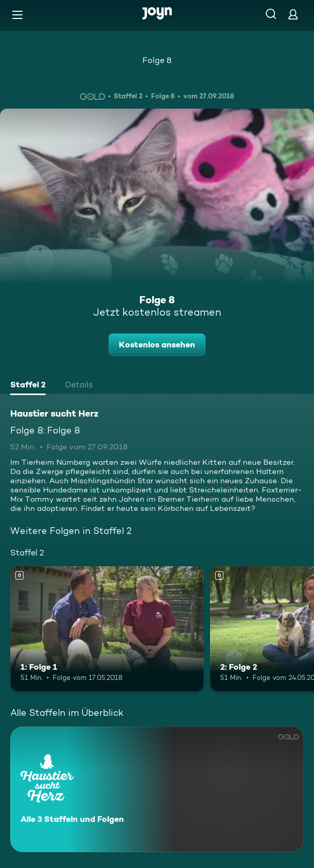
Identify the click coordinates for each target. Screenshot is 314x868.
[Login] (293, 14)
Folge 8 (157, 60)
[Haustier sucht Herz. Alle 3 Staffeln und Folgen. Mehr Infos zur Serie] (157, 789)
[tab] (28, 386)
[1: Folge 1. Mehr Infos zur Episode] (107, 629)
